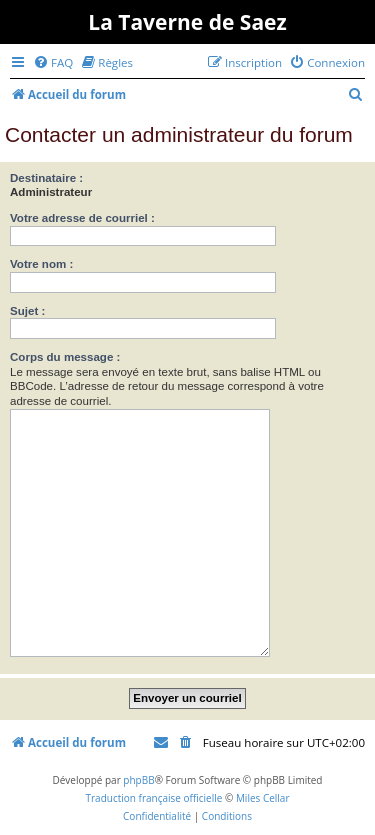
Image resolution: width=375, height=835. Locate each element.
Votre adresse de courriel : (82, 218)
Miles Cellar (263, 798)
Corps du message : (65, 357)
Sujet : (27, 311)
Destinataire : (46, 178)
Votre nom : (41, 264)
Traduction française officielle (153, 798)
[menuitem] (53, 62)
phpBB (138, 780)
